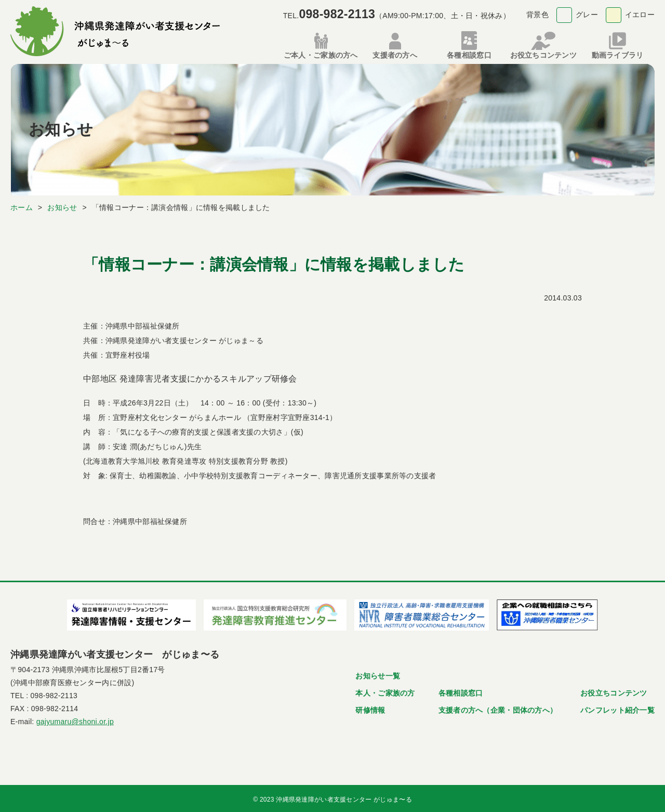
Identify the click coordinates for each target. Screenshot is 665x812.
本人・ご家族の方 (385, 691)
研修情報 (370, 708)
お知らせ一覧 (378, 674)
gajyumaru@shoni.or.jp (75, 719)
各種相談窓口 (461, 691)
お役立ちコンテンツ (614, 691)
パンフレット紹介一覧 (617, 708)
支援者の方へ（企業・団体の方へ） (498, 708)
